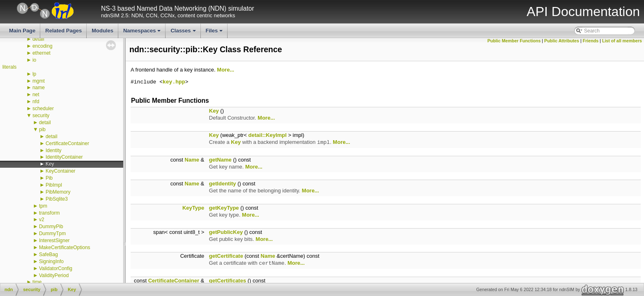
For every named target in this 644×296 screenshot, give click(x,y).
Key (50, 164)
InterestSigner (54, 240)
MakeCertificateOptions (65, 247)
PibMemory (58, 192)
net (36, 95)
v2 (42, 220)
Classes (184, 33)
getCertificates (228, 281)
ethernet (41, 53)
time (37, 282)
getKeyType (224, 208)
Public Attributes (562, 41)
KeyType (193, 208)
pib (42, 129)
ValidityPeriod (54, 275)
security (41, 116)
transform (49, 213)
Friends (591, 41)
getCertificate (226, 256)
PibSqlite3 (57, 199)
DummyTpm (52, 234)
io (34, 60)
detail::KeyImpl (268, 135)
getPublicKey (226, 232)
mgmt (39, 81)
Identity (54, 150)
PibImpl (54, 185)
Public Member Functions (514, 41)
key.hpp (174, 82)
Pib (49, 178)
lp (34, 74)
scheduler (43, 109)
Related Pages (63, 31)
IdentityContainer (64, 157)
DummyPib (51, 227)
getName (220, 160)
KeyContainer (61, 171)
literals (10, 67)
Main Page (22, 31)
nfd (36, 102)
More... (225, 70)
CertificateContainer (67, 143)
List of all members (622, 41)
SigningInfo (51, 261)
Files (215, 33)
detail (38, 39)
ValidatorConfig (56, 268)
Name (192, 160)
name (39, 88)
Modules (102, 31)
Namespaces (143, 33)
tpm (43, 206)
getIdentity (223, 184)
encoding (43, 46)
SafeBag (48, 254)
